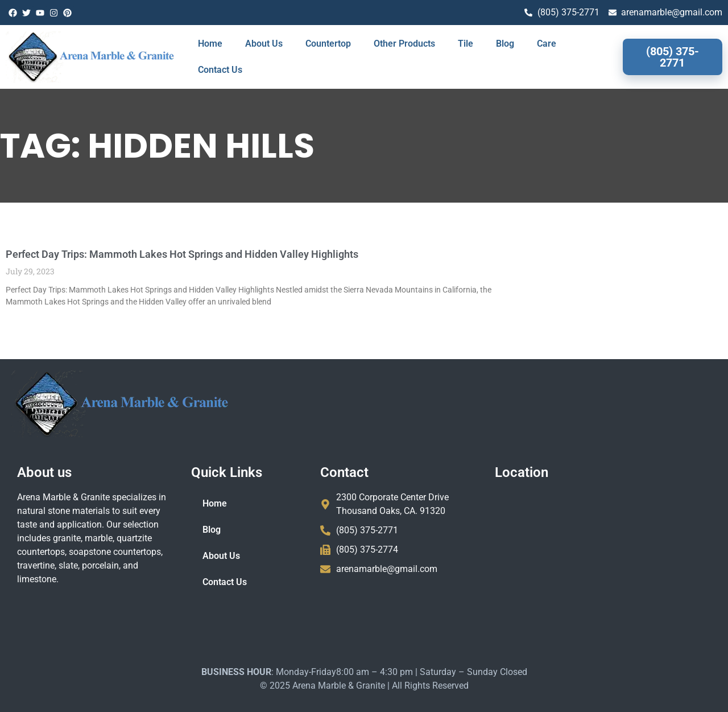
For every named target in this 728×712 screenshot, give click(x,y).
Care (547, 44)
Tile (466, 44)
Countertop (328, 44)
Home (210, 44)
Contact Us (220, 70)
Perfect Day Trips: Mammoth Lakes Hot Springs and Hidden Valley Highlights (182, 254)
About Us (264, 44)
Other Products (404, 44)
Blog (505, 44)
